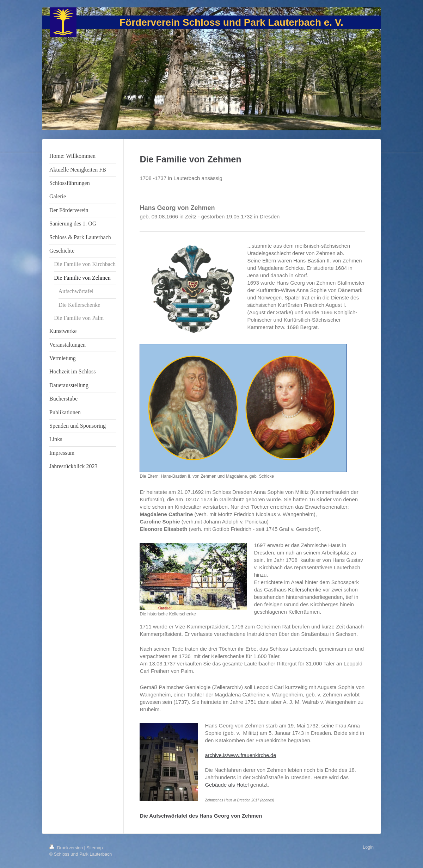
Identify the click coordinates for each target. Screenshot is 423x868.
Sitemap (94, 848)
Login (368, 847)
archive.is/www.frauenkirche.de (240, 755)
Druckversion (67, 848)
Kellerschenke (305, 590)
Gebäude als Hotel (227, 785)
